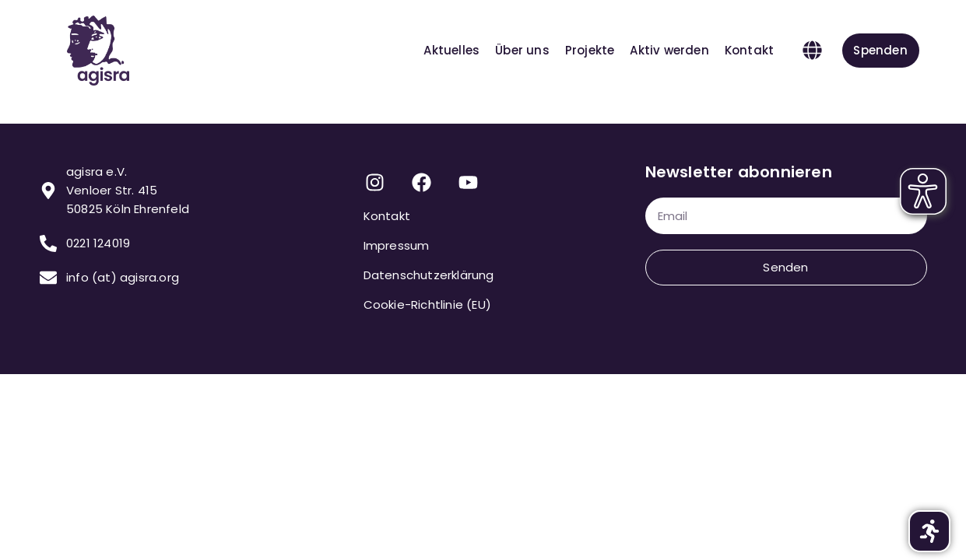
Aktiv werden (669, 50)
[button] (812, 51)
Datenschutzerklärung (429, 275)
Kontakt (748, 50)
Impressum (397, 245)
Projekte (589, 50)
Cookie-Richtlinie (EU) (427, 304)
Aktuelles (451, 50)
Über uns (522, 50)
